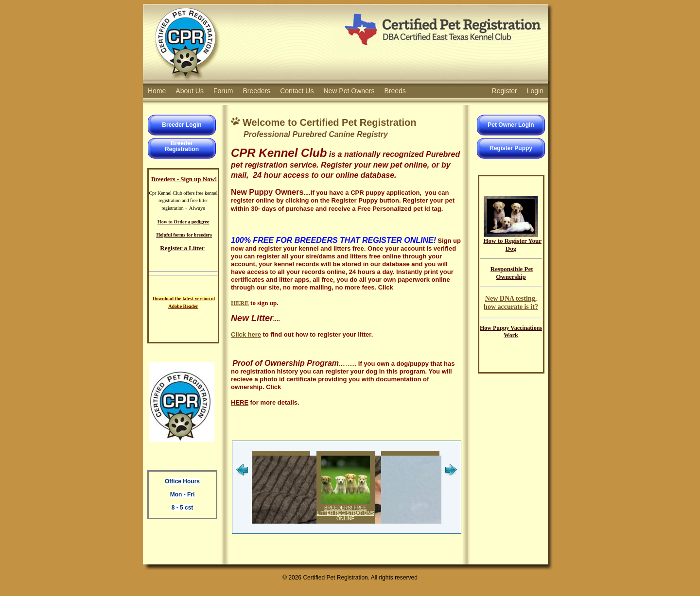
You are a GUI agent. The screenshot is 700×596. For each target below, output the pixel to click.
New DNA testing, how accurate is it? (511, 302)
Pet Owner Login (511, 125)
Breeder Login (182, 125)
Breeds (395, 91)
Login (535, 91)
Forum (223, 91)
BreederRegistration (182, 146)
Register (505, 91)
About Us (190, 91)
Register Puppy (511, 148)
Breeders (256, 91)
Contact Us (297, 91)
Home (157, 91)
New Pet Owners (349, 91)
